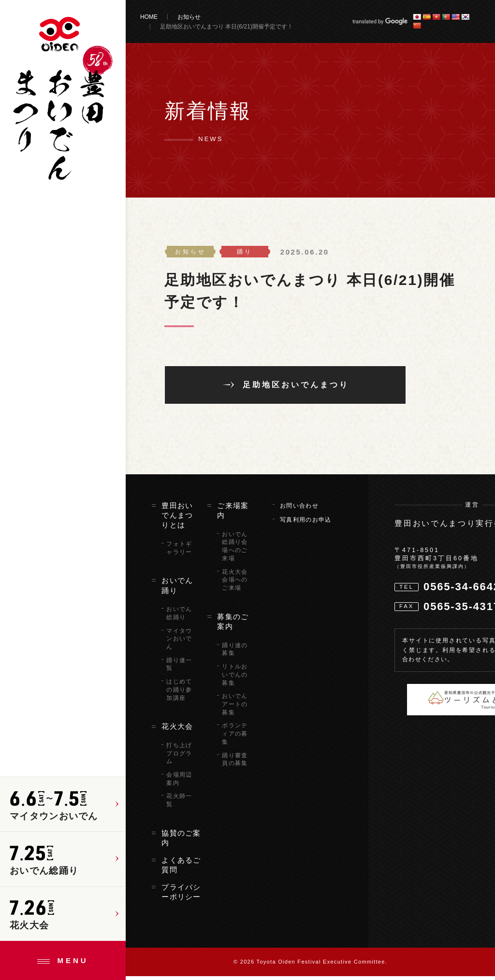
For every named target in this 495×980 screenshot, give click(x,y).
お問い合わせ (299, 509)
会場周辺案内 (179, 783)
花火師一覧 (179, 804)
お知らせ (189, 17)
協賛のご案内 (181, 842)
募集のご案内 (233, 625)
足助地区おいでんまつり (296, 386)
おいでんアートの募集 (235, 708)
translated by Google (379, 22)
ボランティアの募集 (235, 738)
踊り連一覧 (179, 668)
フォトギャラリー (179, 552)
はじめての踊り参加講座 (179, 694)
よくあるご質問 (181, 868)
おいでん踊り (177, 589)
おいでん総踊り (179, 617)
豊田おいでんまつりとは (177, 519)
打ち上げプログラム (179, 757)
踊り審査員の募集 (235, 763)
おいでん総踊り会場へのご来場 (235, 550)
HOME (149, 17)
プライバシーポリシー (181, 895)
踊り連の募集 (235, 653)
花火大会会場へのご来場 (235, 583)
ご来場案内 (233, 514)
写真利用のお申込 (306, 524)
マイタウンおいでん (179, 642)
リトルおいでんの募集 (235, 679)
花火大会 (177, 730)
